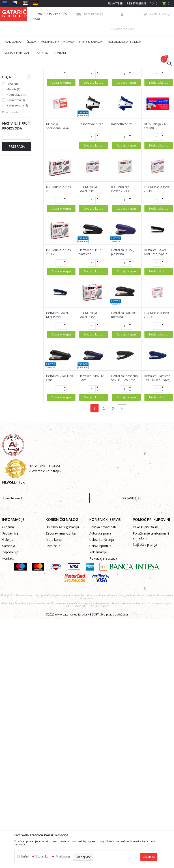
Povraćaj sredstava (103, 627)
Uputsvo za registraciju (62, 596)
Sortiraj (137, 88)
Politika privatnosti (103, 596)
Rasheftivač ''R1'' (91, 193)
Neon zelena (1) (17, 174)
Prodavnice (10, 602)
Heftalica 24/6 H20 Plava (92, 447)
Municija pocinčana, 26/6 (57, 195)
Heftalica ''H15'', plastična (90, 321)
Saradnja (9, 615)
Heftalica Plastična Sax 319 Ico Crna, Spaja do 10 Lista (124, 449)
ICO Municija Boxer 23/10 (88, 258)
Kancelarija (62, 72)
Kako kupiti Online (146, 596)
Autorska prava (100, 602)
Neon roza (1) (16, 169)
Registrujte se (136, 3)
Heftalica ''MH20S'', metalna (125, 384)
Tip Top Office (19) (18, 135)
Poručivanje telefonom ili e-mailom (151, 605)
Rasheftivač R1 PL (124, 193)
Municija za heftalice (12, 105)
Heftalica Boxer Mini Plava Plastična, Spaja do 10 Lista (60, 388)
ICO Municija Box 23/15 (156, 258)
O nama (8, 596)
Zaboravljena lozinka (61, 602)
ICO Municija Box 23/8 (58, 258)
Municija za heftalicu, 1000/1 (58, 132)
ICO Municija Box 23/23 (156, 384)
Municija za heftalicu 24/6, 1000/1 (121, 134)
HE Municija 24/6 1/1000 (156, 195)
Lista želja (53, 615)
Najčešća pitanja (145, 614)
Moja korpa (54, 609)
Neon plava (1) (16, 164)
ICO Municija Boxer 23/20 (88, 384)
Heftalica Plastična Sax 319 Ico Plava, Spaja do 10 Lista (157, 449)
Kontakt (8, 627)
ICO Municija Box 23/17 (58, 321)
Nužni (25, 856)
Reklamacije (98, 621)
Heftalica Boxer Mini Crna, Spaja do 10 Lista (156, 323)
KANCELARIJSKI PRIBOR (87, 72)
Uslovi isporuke (100, 615)
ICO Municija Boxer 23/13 (120, 258)
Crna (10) (12, 153)
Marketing (63, 856)
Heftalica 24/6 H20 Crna (59, 447)
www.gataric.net (66, 683)
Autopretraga (116, 88)
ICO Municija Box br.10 (91, 132)
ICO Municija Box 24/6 (156, 132)
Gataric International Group (20, 72)
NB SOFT (93, 683)
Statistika (42, 856)
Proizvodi (46, 72)
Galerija (8, 609)
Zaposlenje (10, 621)
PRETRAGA (17, 215)
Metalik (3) (13, 158)
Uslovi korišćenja (102, 609)
